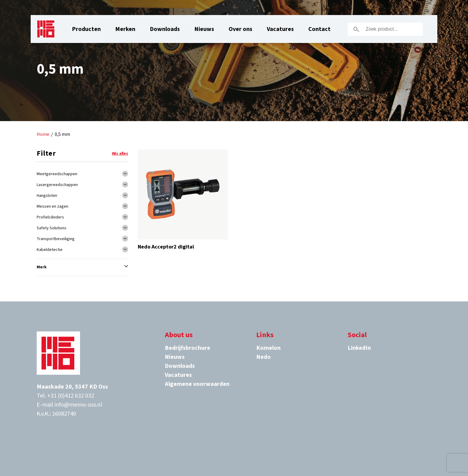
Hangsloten (47, 196)
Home (43, 134)
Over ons (240, 29)
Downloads (165, 29)
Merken (125, 29)
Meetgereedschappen (57, 174)
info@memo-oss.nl (78, 405)
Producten (86, 29)
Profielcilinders (50, 217)
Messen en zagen (52, 206)
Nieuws (204, 29)
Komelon (268, 348)
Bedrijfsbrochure (188, 348)
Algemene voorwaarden (197, 384)
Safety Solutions (52, 228)
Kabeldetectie (50, 250)
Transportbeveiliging (56, 239)
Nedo (263, 357)
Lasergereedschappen (57, 185)
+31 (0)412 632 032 (71, 396)
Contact (319, 29)
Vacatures (280, 29)
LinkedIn (359, 348)
